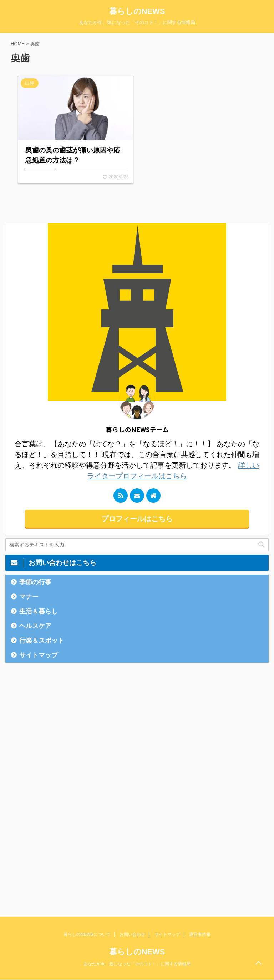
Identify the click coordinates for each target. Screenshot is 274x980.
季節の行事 (35, 582)
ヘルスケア (35, 626)
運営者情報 (200, 934)
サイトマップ (39, 655)
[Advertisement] (59, 780)
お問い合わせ (132, 934)
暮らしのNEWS (137, 11)
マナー (29, 597)
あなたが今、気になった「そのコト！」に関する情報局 (137, 964)
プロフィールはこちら (137, 519)
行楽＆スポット (42, 641)
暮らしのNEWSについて (87, 934)
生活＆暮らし (39, 611)
